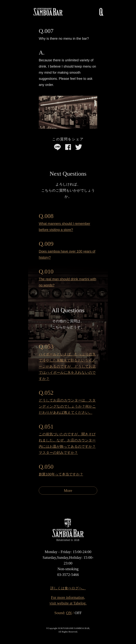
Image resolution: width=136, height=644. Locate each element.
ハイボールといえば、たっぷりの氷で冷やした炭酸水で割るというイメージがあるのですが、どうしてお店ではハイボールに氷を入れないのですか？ (67, 366)
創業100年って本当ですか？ (61, 474)
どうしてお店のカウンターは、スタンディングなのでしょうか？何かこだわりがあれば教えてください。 (67, 406)
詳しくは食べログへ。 (68, 588)
